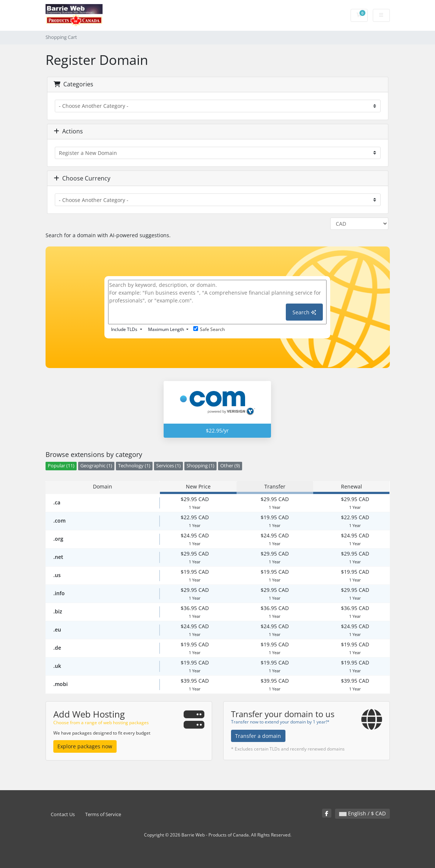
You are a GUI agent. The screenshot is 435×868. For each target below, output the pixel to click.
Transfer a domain (258, 736)
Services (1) (168, 466)
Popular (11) (61, 466)
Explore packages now (85, 746)
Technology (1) (134, 466)
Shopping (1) (200, 466)
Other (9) (230, 466)
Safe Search (209, 329)
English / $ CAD (362, 813)
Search (304, 312)
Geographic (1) (96, 466)
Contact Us (63, 814)
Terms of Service (103, 814)
